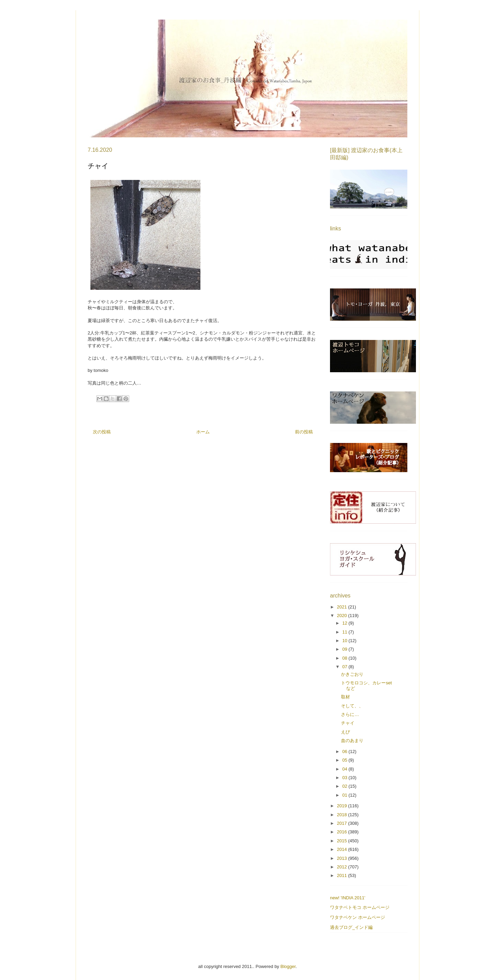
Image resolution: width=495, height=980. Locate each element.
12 (345, 623)
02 (345, 786)
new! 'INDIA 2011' (348, 898)
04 (345, 769)
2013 (343, 858)
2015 (343, 841)
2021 (343, 607)
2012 (343, 867)
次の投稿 (102, 432)
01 (345, 795)
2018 (343, 815)
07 (345, 667)
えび (345, 732)
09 (345, 649)
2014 (343, 849)
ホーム (203, 432)
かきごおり (352, 674)
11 (345, 632)
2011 (343, 875)
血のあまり (352, 740)
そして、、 (352, 706)
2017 (343, 823)
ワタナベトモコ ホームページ (360, 907)
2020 (343, 616)
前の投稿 (304, 432)
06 (345, 751)
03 (345, 778)
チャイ (348, 723)
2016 (343, 832)
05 (345, 760)
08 (345, 658)
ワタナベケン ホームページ (357, 917)
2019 (343, 806)
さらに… (350, 714)
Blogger (288, 966)
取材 (345, 697)
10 (345, 641)
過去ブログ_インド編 (351, 927)
